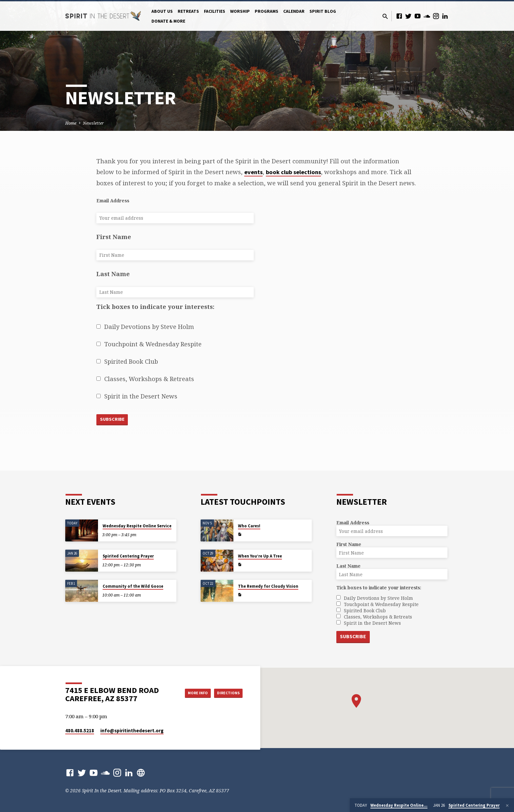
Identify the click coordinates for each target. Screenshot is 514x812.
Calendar (294, 11)
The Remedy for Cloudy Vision (268, 586)
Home (71, 123)
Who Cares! (249, 526)
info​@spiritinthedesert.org (132, 731)
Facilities (215, 11)
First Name (114, 237)
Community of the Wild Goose (133, 586)
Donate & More (168, 21)
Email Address (113, 201)
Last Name (113, 274)
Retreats (188, 11)
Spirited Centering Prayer (128, 556)
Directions (226, 693)
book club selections (293, 172)
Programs (267, 11)
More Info (189, 693)
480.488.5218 (80, 731)
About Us (162, 11)
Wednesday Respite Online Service (137, 526)
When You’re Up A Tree (260, 556)
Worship (240, 11)
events (253, 172)
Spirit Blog (323, 11)
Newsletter (93, 123)
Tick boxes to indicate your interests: (155, 306)
